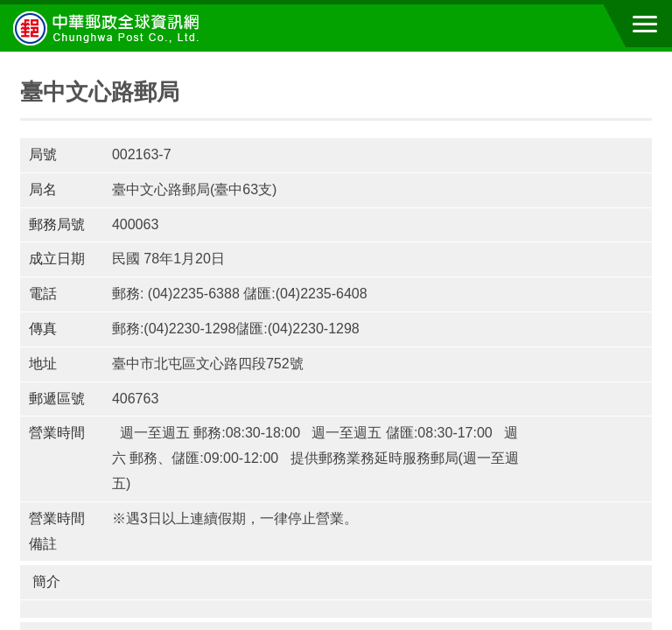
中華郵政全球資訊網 (109, 28)
